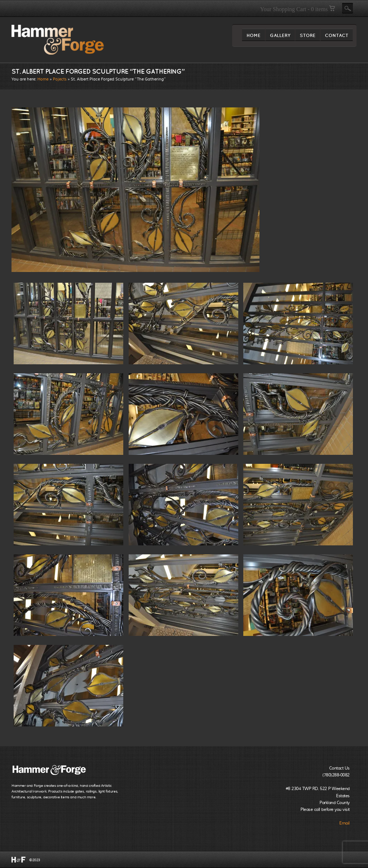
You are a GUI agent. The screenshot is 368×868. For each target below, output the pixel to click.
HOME (254, 37)
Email (344, 823)
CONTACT (337, 37)
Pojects (60, 79)
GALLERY (280, 37)
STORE (308, 37)
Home (43, 79)
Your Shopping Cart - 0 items (298, 9)
